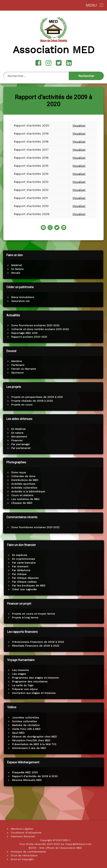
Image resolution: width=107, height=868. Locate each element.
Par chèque (90, 574)
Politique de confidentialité (28, 852)
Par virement (90, 567)
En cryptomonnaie (94, 559)
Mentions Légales (22, 829)
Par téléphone (92, 570)
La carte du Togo (93, 685)
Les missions (91, 670)
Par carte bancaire (94, 563)
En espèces (90, 555)
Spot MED (89, 733)
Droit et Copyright (22, 859)
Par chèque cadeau (95, 582)
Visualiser (79, 114)
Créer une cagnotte (95, 589)
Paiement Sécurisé (23, 836)
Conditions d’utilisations (26, 833)
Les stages (89, 674)
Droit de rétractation (24, 856)
